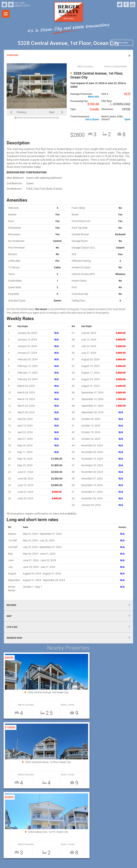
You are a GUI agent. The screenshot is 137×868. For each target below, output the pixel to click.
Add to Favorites (85, 66)
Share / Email (51, 705)
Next (52, 112)
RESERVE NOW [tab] (68, 638)
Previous (22, 112)
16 (42, 118)
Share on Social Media (115, 66)
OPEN (126, 109)
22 (53, 118)
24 (56, 118)
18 (46, 118)
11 (33, 118)
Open (127, 119)
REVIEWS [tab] (68, 605)
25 (58, 118)
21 (51, 118)
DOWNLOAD (120, 104)
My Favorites (122, 43)
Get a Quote (92, 119)
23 (55, 118)
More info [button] (94, 97)
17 (44, 118)
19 (47, 118)
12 (35, 118)
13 (37, 118)
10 (31, 118)
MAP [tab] (68, 616)
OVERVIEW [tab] (68, 55)
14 (39, 118)
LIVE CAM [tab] (68, 627)
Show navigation (6, 14)
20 (49, 118)
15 (40, 118)
